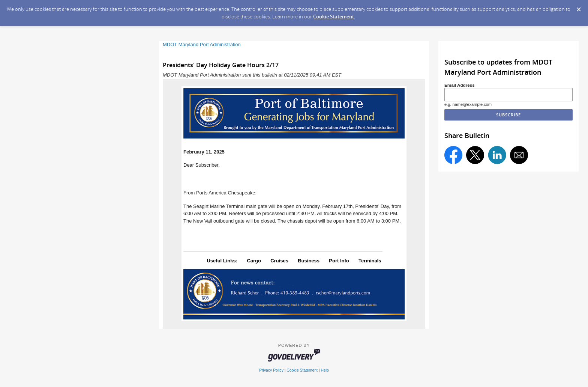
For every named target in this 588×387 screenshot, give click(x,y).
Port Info (339, 261)
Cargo (254, 261)
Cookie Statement (334, 17)
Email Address (460, 85)
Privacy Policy (271, 370)
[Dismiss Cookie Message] (579, 7)
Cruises (279, 261)
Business (309, 261)
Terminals (370, 261)
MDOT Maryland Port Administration (202, 44)
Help (325, 370)
